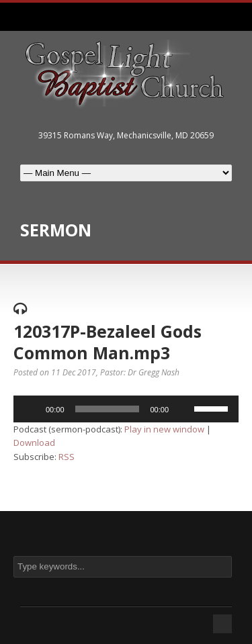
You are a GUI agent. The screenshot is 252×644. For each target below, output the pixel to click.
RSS (67, 457)
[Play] (31, 409)
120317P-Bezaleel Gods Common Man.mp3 (108, 342)
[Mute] (183, 409)
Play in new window (164, 429)
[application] (126, 409)
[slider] (108, 409)
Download (34, 443)
